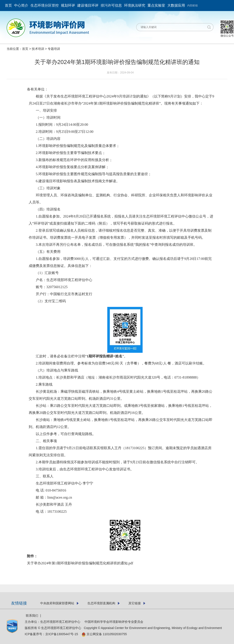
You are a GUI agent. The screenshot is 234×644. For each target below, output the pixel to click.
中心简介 (21, 5)
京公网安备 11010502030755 (104, 634)
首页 (8, 5)
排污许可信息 (111, 5)
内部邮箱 (192, 6)
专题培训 (54, 49)
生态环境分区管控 (45, 5)
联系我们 (32, 616)
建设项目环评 (88, 5)
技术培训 (38, 49)
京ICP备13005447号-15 (63, 634)
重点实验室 (156, 5)
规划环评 (68, 5)
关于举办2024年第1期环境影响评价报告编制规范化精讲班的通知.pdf (80, 563)
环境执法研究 (135, 5)
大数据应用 (176, 5)
